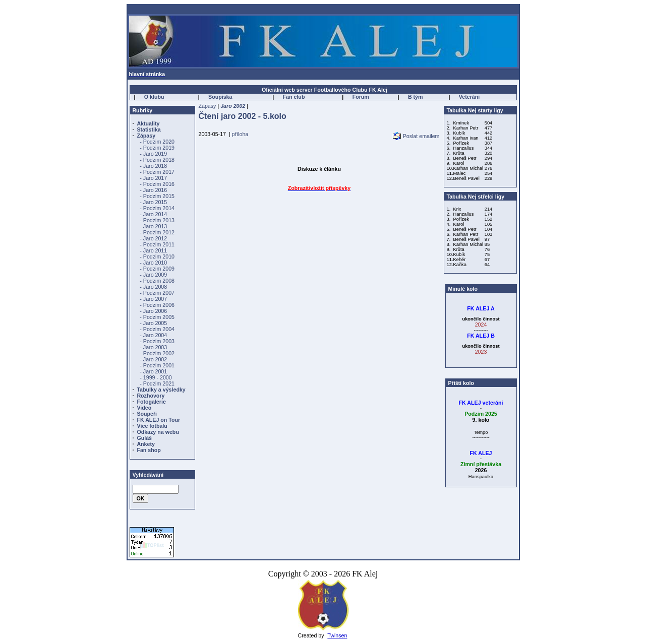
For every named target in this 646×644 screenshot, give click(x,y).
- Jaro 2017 (153, 178)
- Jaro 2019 (153, 154)
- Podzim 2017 (157, 172)
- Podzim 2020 (157, 142)
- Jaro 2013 (153, 226)
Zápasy (208, 106)
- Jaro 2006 (153, 311)
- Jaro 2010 (153, 263)
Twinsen (337, 635)
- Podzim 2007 (157, 293)
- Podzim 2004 (157, 329)
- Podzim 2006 (157, 305)
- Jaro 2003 (153, 347)
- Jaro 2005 (153, 323)
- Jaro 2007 (153, 299)
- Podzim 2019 (157, 148)
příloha (240, 134)
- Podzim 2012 (157, 232)
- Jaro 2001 (153, 371)
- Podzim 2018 (157, 160)
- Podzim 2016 (157, 184)
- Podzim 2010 (157, 256)
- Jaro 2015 (153, 202)
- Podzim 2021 (157, 383)
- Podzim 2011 (157, 244)
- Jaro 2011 (153, 250)
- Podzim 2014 (157, 208)
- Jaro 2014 (153, 214)
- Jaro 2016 (153, 190)
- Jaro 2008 (153, 287)
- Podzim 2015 (157, 196)
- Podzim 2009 (157, 269)
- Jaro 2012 (153, 238)
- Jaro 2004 (153, 335)
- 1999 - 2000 (156, 377)
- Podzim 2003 (157, 341)
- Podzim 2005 (157, 317)
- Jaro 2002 (153, 359)
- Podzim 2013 (157, 220)
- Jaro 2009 (153, 275)
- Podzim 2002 (157, 353)
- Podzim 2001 (157, 365)
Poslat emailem (421, 136)
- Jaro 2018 (153, 166)
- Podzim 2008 (157, 281)
